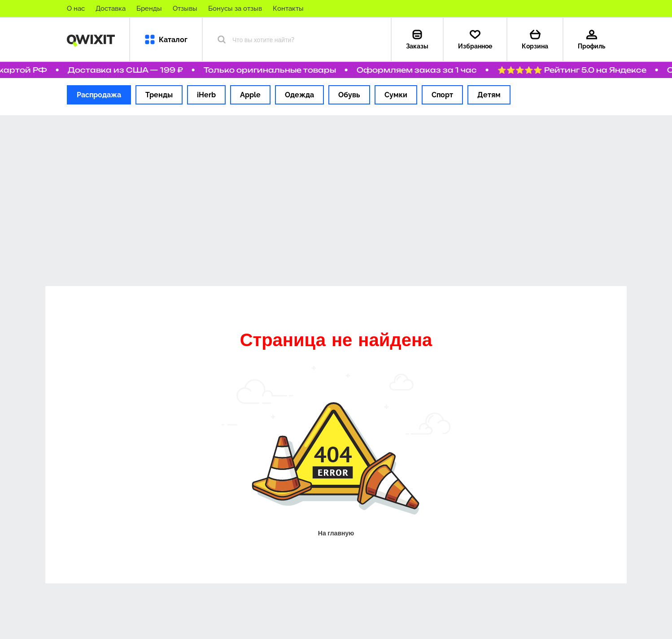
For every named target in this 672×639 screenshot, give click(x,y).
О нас (76, 9)
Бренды (149, 9)
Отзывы (185, 9)
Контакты (288, 9)
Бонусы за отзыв (235, 9)
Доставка (111, 9)
